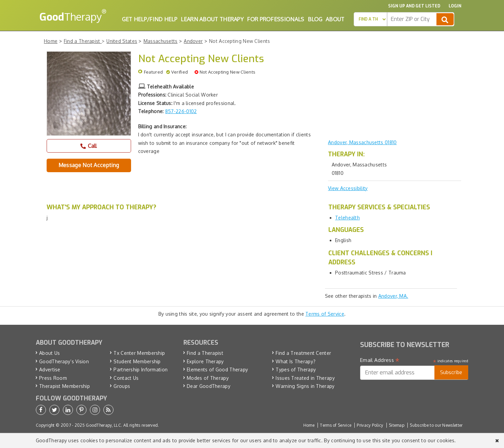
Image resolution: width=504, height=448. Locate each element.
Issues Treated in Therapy (305, 378)
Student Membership (137, 361)
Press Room (53, 378)
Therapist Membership (65, 386)
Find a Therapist (205, 353)
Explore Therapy (205, 361)
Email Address (380, 360)
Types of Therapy (296, 370)
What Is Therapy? (296, 361)
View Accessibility (348, 188)
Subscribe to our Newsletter (436, 425)
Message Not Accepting (89, 165)
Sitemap (397, 425)
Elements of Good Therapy (217, 370)
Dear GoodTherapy (209, 386)
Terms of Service (325, 314)
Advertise (50, 370)
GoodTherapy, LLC (103, 425)
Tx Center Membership (139, 353)
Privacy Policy (370, 425)
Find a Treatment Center (303, 353)
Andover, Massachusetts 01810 (362, 142)
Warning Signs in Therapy (305, 386)
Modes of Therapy (208, 378)
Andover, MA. (393, 296)
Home (309, 425)
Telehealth (347, 218)
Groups (122, 386)
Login (455, 6)
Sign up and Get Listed (414, 6)
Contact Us (126, 378)
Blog (315, 19)
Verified (180, 72)
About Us (49, 353)
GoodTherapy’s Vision (64, 361)
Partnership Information (141, 370)
